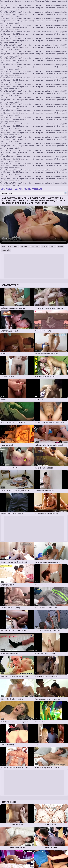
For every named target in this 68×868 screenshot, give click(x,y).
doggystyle (6, 250)
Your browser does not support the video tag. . (34, 225)
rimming (44, 246)
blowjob (16, 246)
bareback (24, 246)
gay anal (52, 246)
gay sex (32, 246)
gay (4, 246)
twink (9, 246)
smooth (60, 246)
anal (38, 246)
